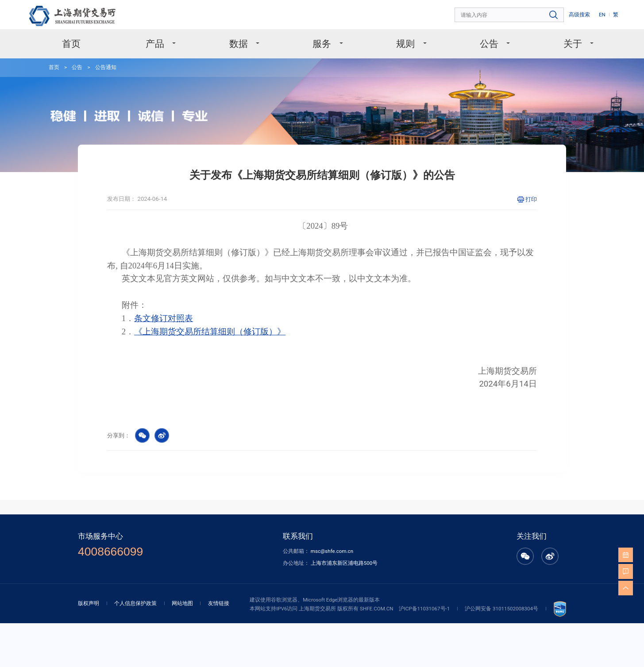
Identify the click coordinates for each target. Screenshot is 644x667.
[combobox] (510, 15)
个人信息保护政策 (135, 603)
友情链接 (219, 603)
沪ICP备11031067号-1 (424, 609)
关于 (574, 44)
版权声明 (89, 603)
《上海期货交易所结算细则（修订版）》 (210, 332)
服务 (323, 44)
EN (602, 15)
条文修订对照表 (164, 318)
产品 (156, 44)
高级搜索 (579, 15)
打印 (531, 199)
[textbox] (510, 15)
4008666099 (110, 552)
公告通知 (106, 67)
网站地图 (182, 603)
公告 (490, 44)
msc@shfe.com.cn (332, 551)
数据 (240, 44)
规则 (407, 44)
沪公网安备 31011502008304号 (501, 609)
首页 (71, 44)
